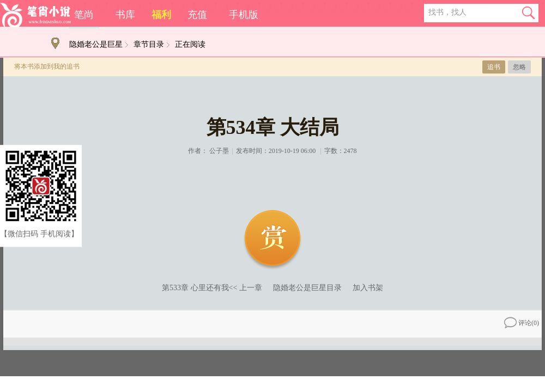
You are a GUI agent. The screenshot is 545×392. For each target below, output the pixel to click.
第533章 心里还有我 (195, 288)
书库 (125, 15)
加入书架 (368, 288)
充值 (197, 15)
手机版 (244, 15)
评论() (522, 323)
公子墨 (219, 151)
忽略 (519, 67)
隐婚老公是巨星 (96, 44)
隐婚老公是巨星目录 (307, 288)
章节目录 (149, 44)
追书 (494, 67)
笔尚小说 (35, 15)
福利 (161, 15)
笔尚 (84, 15)
